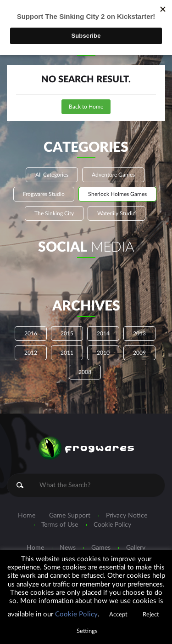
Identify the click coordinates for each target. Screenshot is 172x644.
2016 (31, 333)
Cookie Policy (112, 525)
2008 (85, 372)
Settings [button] (87, 631)
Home (27, 516)
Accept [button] (118, 615)
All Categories (52, 175)
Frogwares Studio (44, 194)
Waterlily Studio (117, 213)
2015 (67, 333)
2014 (103, 333)
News (68, 548)
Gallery (136, 548)
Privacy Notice (127, 516)
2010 (103, 353)
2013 (139, 333)
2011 (67, 353)
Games (101, 548)
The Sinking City (54, 213)
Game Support (70, 516)
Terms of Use (60, 525)
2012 (31, 353)
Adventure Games (113, 175)
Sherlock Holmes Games (117, 194)
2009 (139, 353)
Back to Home (86, 107)
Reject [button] (151, 615)
